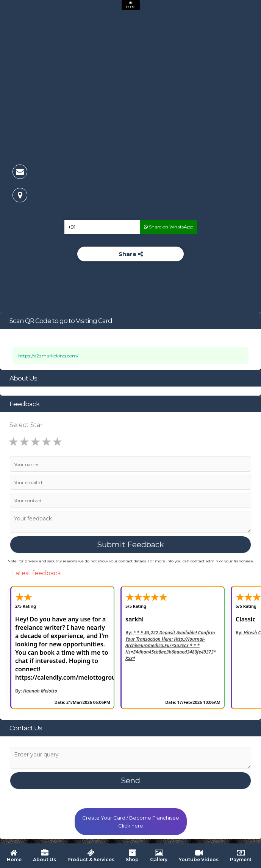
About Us (45, 856)
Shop (132, 856)
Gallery (159, 856)
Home (14, 856)
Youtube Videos (199, 856)
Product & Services (91, 856)
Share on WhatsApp (169, 227)
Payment (241, 856)
